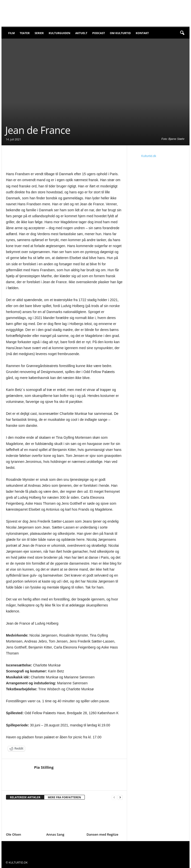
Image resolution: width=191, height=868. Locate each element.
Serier (39, 33)
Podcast (99, 33)
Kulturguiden (60, 33)
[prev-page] (114, 797)
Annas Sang (55, 834)
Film (11, 33)
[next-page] (120, 797)
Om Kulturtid (120, 33)
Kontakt (142, 33)
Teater (25, 33)
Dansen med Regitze (102, 834)
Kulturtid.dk (149, 156)
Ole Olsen (14, 834)
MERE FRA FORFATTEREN (64, 797)
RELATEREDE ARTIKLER (25, 797)
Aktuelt (81, 33)
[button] (182, 33)
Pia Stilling (44, 767)
